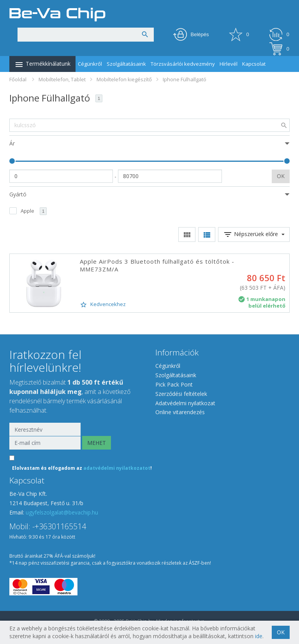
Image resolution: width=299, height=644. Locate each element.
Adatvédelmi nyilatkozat (185, 403)
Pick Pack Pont (174, 384)
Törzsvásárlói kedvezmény (183, 64)
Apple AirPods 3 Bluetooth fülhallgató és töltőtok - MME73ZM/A (157, 265)
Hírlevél (229, 64)
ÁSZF (194, 563)
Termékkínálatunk (42, 65)
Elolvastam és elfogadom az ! (82, 468)
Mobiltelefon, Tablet (62, 79)
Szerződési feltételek (181, 394)
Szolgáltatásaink (126, 64)
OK (281, 176)
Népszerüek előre (254, 234)
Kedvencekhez (103, 304)
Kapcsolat (254, 64)
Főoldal (18, 79)
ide (259, 636)
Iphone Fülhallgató (185, 79)
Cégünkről (90, 64)
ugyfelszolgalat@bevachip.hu (62, 512)
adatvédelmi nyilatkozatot (117, 468)
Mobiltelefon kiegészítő (124, 79)
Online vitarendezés (180, 412)
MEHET (97, 443)
